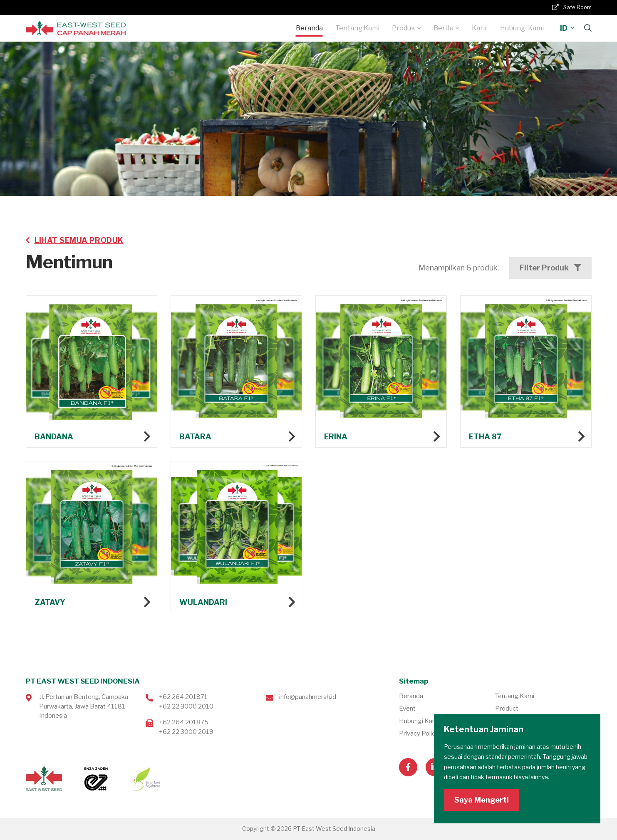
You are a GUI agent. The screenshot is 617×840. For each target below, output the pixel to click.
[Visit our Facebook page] (408, 767)
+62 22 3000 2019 (186, 732)
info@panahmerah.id (308, 697)
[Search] (588, 28)
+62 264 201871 (183, 697)
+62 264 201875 (184, 722)
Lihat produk (92, 412)
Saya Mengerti (482, 800)
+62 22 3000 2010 (186, 706)
